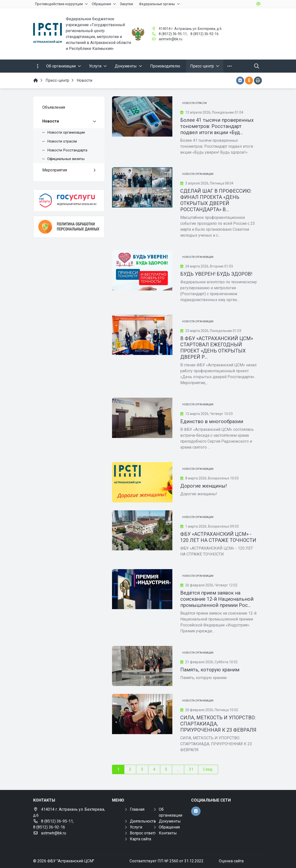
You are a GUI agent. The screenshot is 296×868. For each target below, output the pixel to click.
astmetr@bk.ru (171, 39)
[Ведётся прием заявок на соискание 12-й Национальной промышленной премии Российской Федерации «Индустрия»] (142, 589)
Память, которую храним (210, 670)
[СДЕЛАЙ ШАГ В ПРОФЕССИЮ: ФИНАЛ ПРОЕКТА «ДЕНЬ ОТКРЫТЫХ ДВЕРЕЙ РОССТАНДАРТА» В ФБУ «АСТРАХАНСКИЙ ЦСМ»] (142, 187)
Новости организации (198, 174)
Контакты (168, 833)
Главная (137, 809)
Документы (170, 821)
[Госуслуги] (69, 200)
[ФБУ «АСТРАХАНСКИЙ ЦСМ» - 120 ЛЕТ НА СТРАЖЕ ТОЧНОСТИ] (142, 530)
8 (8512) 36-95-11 (173, 34)
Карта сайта (140, 839)
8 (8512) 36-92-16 (205, 34)
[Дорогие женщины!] (142, 482)
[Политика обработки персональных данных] (69, 227)
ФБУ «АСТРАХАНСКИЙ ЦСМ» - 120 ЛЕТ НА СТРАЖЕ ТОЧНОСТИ (218, 537)
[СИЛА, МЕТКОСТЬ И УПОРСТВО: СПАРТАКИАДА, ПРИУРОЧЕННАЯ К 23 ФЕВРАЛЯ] (142, 714)
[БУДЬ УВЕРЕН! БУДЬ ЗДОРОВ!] (142, 270)
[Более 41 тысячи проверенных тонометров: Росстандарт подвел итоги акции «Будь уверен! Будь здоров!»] (142, 116)
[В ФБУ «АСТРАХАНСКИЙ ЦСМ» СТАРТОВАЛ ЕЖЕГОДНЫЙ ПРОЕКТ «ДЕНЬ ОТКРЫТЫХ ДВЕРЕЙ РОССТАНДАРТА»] (142, 335)
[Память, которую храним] (142, 666)
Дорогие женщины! (204, 486)
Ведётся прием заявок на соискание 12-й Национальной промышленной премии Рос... (217, 599)
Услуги (136, 827)
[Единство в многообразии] (142, 418)
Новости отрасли (194, 103)
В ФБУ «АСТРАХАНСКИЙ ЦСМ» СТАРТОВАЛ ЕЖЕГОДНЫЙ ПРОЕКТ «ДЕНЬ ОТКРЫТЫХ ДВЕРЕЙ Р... (217, 348)
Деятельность (143, 821)
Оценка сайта (231, 861)
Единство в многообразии (212, 421)
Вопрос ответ (142, 833)
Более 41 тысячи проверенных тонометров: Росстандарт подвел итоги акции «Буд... (217, 126)
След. (208, 769)
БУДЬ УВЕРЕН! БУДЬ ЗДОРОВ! (216, 274)
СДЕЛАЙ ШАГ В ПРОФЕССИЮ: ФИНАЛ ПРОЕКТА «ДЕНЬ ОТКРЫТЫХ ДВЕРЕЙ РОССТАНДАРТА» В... (216, 200)
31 (191, 769)
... (178, 769)
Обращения (169, 827)
